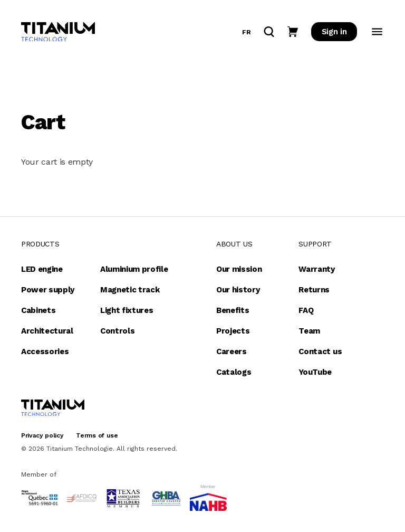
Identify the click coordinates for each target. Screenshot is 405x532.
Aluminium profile (134, 269)
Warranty (316, 269)
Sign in (334, 32)
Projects (233, 331)
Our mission (239, 269)
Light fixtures (127, 310)
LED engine (42, 269)
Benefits (233, 310)
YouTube (315, 372)
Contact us (320, 351)
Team (309, 331)
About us (234, 244)
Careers (232, 351)
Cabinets (38, 310)
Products (40, 244)
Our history (238, 290)
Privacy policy (42, 435)
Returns (314, 290)
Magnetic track (130, 290)
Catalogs (234, 372)
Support (315, 244)
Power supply (48, 290)
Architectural (47, 331)
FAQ (306, 310)
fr (246, 32)
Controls (117, 331)
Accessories (45, 351)
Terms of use (97, 435)
